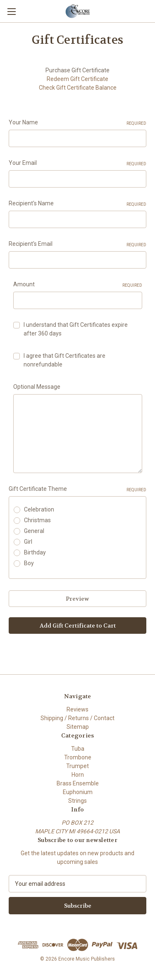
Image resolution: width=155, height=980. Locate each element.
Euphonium (78, 792)
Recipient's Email (77, 244)
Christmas (37, 520)
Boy (29, 563)
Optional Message (37, 387)
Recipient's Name (77, 204)
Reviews (77, 709)
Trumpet (77, 766)
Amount (78, 285)
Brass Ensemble (78, 783)
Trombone (78, 757)
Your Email (77, 163)
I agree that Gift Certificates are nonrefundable (64, 360)
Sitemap (78, 727)
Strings (77, 801)
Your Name (77, 123)
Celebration (39, 509)
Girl (28, 542)
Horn (78, 775)
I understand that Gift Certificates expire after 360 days (76, 329)
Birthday (35, 552)
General (34, 531)
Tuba (78, 749)
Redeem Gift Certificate (77, 79)
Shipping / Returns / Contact (77, 718)
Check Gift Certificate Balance (78, 88)
